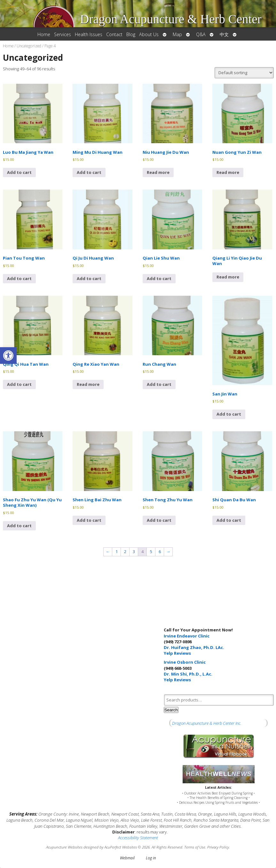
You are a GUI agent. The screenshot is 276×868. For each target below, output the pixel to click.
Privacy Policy (218, 847)
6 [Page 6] (160, 551)
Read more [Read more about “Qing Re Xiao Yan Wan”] (88, 384)
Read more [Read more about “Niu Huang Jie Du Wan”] (158, 172)
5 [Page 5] (151, 551)
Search (171, 710)
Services (63, 34)
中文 (224, 34)
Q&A (201, 34)
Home (44, 34)
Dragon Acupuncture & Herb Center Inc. (207, 723)
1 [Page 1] (117, 551)
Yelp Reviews (177, 653)
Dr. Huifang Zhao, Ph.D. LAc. (194, 647)
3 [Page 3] (134, 551)
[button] (8, 356)
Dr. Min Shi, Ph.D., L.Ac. (188, 674)
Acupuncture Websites (64, 847)
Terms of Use (195, 847)
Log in (151, 858)
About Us (149, 34)
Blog (131, 34)
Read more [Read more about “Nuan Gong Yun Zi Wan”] (228, 172)
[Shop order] (244, 73)
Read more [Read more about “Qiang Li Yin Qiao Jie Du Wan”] (228, 277)
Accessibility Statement (138, 838)
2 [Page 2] (125, 551)
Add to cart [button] (19, 172)
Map (177, 34)
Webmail (127, 858)
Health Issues (89, 34)
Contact (114, 34)
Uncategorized (29, 46)
